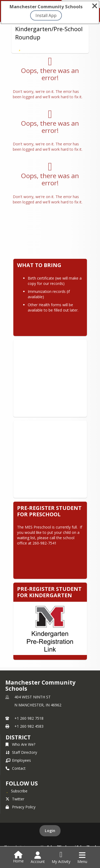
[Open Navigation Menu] (82, 858)
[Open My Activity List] (61, 858)
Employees (18, 760)
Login (50, 831)
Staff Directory (21, 752)
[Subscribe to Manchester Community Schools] (17, 791)
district (18, 737)
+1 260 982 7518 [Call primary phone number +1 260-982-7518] (29, 718)
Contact (16, 768)
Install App (46, 15)
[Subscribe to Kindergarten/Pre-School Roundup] (20, 47)
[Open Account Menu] (38, 858)
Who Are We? (20, 744)
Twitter (15, 799)
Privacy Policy (21, 807)
